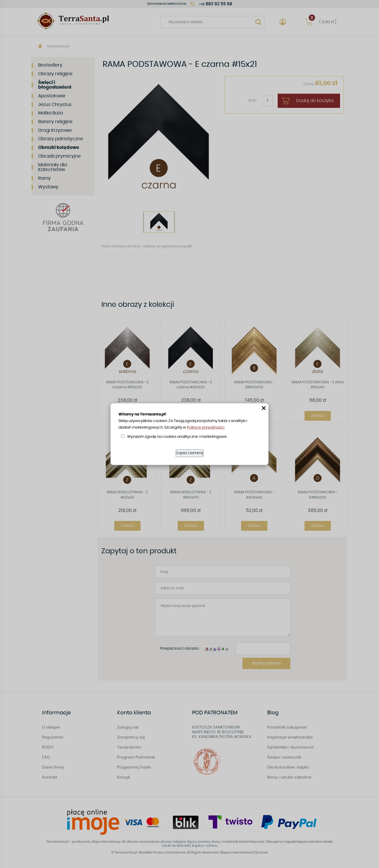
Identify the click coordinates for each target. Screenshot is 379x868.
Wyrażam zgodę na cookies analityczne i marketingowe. (177, 437)
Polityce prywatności (206, 428)
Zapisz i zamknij (189, 453)
